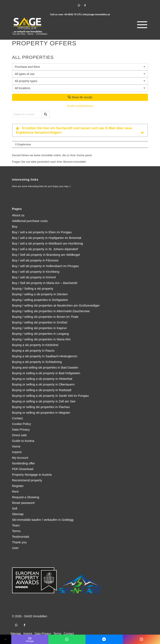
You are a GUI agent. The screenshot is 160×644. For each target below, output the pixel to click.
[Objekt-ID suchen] (27, 114)
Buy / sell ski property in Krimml (34, 277)
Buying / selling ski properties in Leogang (41, 334)
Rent (15, 491)
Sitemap (18, 514)
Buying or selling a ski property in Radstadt (42, 390)
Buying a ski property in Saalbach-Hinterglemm (45, 356)
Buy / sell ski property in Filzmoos (35, 260)
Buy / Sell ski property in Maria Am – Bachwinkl (45, 283)
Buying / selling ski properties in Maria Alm (41, 339)
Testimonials (21, 537)
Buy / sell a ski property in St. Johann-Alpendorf (45, 249)
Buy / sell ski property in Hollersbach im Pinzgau (45, 266)
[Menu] (141, 25)
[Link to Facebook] (85, 5)
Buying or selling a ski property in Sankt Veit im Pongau (50, 396)
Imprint (17, 452)
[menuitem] (141, 25)
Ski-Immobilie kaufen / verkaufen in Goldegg (43, 520)
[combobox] (80, 88)
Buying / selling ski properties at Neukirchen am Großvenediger (56, 305)
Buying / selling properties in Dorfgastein (40, 300)
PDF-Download (23, 469)
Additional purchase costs (30, 221)
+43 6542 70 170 (72, 14)
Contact (18, 418)
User (15, 548)
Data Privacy (21, 429)
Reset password (23, 503)
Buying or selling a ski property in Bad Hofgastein (46, 373)
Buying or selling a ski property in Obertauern (43, 384)
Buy (15, 226)
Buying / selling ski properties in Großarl (40, 322)
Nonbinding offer (24, 463)
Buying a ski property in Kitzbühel (35, 345)
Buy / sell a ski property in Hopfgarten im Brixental (47, 238)
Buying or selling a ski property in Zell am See (44, 401)
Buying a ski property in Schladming (37, 362)
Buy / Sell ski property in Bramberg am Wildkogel (46, 255)
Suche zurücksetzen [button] (80, 106)
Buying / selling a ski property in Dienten (40, 294)
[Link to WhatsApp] (79, 5)
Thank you (19, 542)
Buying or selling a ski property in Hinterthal (42, 379)
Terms (16, 531)
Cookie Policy (22, 424)
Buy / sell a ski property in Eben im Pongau (42, 232)
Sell (15, 508)
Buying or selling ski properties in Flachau (41, 407)
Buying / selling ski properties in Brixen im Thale (45, 317)
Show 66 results (80, 97)
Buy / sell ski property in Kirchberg (36, 272)
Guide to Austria (23, 441)
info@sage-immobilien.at (96, 14)
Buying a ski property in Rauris (33, 351)
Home (16, 446)
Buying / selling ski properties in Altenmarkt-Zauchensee (51, 311)
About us (18, 215)
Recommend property (27, 480)
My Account (20, 458)
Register (18, 486)
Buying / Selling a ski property (33, 288)
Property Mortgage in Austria (32, 475)
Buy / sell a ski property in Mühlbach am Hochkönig (48, 243)
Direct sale (20, 435)
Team (16, 525)
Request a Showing (26, 497)
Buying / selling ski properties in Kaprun (40, 328)
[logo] (67, 25)
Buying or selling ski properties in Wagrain (41, 413)
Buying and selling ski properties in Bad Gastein (45, 367)
